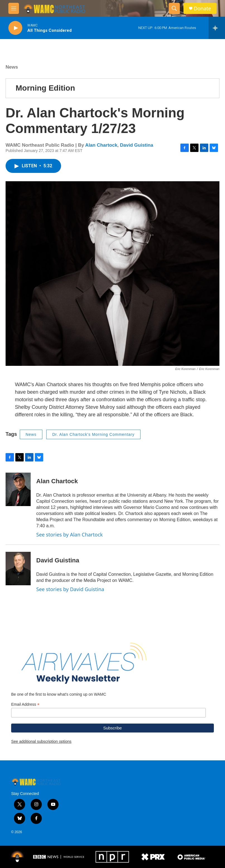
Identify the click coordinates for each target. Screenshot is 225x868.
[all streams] (217, 28)
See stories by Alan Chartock (70, 535)
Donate (202, 9)
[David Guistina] (18, 569)
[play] (15, 28)
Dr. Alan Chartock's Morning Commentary (93, 434)
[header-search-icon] (174, 8)
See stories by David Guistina (70, 589)
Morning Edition (45, 88)
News (12, 67)
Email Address (25, 704)
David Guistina (136, 145)
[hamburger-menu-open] (14, 8)
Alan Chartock (101, 145)
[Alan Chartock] (18, 489)
